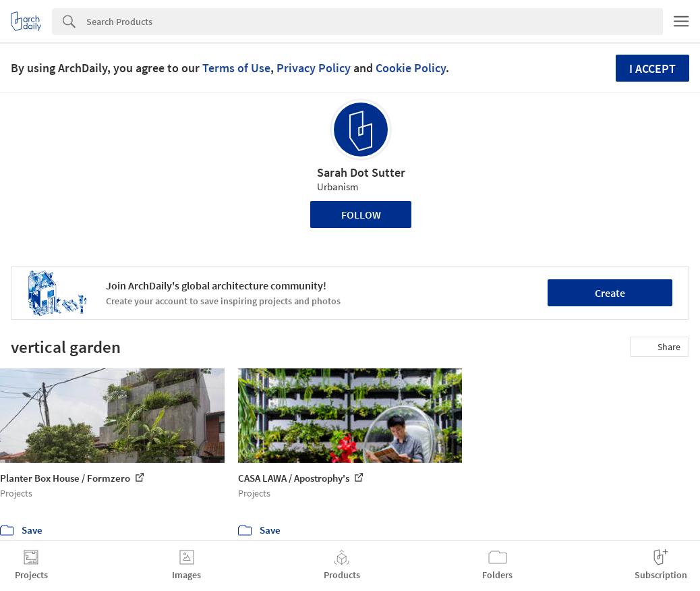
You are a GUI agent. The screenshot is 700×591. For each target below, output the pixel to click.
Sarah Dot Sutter (361, 172)
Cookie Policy (411, 68)
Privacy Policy (314, 68)
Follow (361, 215)
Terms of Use (236, 68)
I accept (652, 68)
